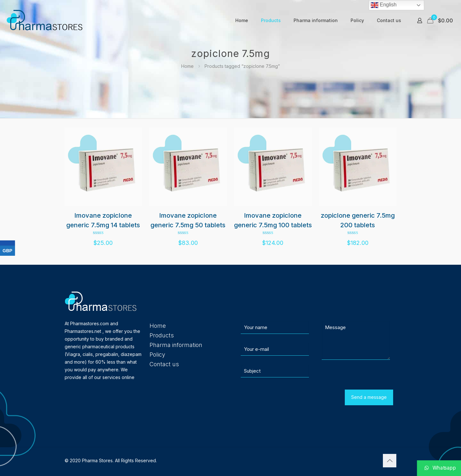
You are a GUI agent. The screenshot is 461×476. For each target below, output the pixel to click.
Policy (157, 355)
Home (187, 66)
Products (162, 335)
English (384, 5)
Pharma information (176, 345)
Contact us (164, 364)
